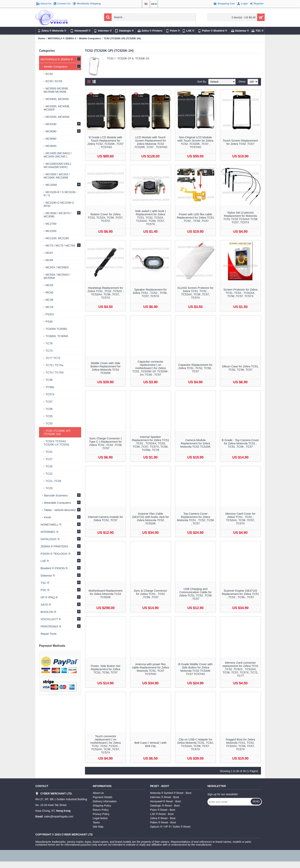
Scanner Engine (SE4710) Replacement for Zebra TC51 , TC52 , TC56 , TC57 (240, 594)
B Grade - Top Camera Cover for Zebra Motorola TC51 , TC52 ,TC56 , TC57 (240, 443)
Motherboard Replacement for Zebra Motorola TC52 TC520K (106, 594)
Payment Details (103, 797)
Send (256, 801)
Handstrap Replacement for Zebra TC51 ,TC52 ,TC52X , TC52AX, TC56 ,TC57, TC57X (105, 293)
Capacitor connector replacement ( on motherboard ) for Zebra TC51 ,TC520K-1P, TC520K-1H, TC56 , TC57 (151, 368)
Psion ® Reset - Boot (163, 810)
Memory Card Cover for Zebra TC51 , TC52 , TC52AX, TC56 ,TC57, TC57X (240, 518)
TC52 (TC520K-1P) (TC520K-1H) (122, 38)
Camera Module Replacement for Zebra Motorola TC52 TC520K (196, 443)
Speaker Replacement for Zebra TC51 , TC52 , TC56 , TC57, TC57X (151, 293)
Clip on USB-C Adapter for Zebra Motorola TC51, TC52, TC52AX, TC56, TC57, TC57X (195, 744)
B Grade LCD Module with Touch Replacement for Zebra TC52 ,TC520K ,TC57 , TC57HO (105, 142)
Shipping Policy (102, 806)
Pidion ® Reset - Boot (163, 822)
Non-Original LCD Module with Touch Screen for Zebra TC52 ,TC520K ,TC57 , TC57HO (195, 142)
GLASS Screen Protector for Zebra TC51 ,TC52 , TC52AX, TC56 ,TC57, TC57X (195, 293)
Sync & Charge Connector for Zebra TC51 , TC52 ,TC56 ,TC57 (150, 594)
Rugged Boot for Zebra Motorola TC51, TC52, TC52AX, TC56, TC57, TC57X (240, 744)
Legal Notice (100, 818)
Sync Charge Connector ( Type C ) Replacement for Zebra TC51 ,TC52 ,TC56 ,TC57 (106, 443)
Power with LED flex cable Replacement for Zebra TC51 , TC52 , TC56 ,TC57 (196, 217)
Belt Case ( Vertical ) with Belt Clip (151, 744)
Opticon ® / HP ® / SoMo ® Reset (170, 827)
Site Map (98, 827)
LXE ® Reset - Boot (162, 814)
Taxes (96, 822)
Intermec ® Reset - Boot (165, 797)
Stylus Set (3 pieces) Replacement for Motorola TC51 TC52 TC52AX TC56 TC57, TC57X (240, 217)
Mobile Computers (90, 38)
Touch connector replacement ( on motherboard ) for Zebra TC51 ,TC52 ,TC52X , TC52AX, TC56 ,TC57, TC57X (106, 744)
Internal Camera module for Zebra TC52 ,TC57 (106, 518)
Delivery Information (105, 801)
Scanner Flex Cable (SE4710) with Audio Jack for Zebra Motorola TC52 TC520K (150, 518)
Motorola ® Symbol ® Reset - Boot (171, 793)
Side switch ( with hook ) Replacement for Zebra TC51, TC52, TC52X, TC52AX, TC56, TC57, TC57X (151, 217)
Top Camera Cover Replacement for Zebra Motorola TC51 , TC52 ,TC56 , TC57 (195, 518)
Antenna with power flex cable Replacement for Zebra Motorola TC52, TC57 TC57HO (150, 669)
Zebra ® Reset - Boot (163, 818)
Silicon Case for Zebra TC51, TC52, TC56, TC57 (240, 368)
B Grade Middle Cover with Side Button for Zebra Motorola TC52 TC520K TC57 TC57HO (195, 669)
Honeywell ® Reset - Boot (166, 801)
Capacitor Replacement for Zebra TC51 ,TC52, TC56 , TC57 (195, 368)
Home (42, 38)
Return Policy (101, 810)
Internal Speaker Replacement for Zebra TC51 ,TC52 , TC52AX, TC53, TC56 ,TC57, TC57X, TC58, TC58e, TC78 (151, 443)
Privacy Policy (101, 814)
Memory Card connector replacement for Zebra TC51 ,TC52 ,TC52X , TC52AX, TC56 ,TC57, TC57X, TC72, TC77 (240, 669)
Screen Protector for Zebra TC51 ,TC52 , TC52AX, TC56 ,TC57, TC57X (240, 293)
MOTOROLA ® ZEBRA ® (62, 38)
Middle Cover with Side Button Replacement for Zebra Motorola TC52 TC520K (106, 368)
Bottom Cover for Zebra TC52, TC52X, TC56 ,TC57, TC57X (106, 217)
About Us (98, 793)
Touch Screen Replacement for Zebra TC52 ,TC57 (240, 142)
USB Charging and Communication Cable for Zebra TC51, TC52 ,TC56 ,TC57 (196, 594)
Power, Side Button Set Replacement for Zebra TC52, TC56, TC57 (105, 669)
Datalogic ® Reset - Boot (165, 806)
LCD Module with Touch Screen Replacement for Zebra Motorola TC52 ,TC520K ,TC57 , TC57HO (151, 142)
